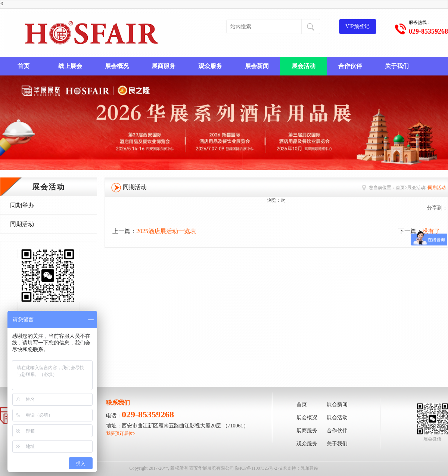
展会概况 (117, 66)
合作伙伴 (350, 66)
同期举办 (22, 205)
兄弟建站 (309, 468)
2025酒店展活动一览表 (166, 231)
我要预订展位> (121, 433)
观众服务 (210, 66)
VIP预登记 (357, 26)
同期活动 (22, 224)
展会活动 (304, 66)
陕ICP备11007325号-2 (256, 468)
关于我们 (397, 66)
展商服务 (164, 66)
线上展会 (70, 66)
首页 (24, 66)
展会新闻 (257, 66)
